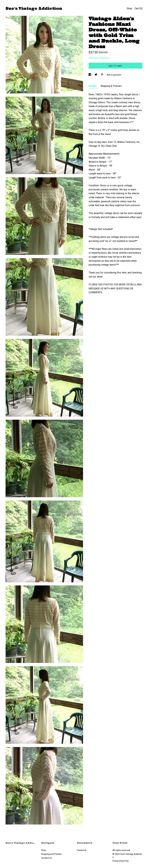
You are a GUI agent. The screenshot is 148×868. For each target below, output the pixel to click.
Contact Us (46, 858)
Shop (129, 8)
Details (93, 86)
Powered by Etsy (121, 861)
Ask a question (114, 75)
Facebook (82, 850)
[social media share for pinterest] (102, 75)
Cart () (138, 8)
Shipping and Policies (51, 854)
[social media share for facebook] (90, 75)
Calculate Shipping (99, 58)
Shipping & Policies (111, 86)
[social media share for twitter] (96, 75)
